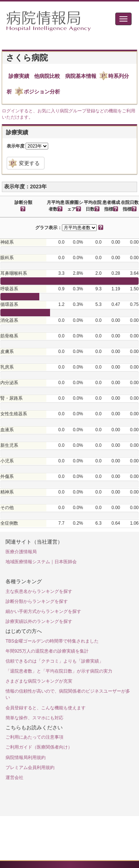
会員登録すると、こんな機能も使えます (46, 708)
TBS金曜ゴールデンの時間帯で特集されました (52, 641)
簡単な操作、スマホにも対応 (34, 718)
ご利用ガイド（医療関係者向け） (39, 747)
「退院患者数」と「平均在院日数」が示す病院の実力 (59, 671)
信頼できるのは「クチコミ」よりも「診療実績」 (54, 661)
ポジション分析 (42, 92)
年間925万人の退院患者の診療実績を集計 (47, 651)
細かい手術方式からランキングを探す (43, 611)
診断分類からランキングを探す (37, 601)
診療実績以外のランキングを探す (39, 621)
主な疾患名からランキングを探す (39, 591)
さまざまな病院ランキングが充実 (39, 681)
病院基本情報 (81, 76)
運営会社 (14, 778)
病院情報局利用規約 (26, 758)
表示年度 (16, 146)
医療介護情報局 (21, 552)
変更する (29, 163)
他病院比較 (47, 76)
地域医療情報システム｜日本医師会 (41, 562)
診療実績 (19, 76)
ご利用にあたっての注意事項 (34, 737)
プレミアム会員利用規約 (30, 768)
